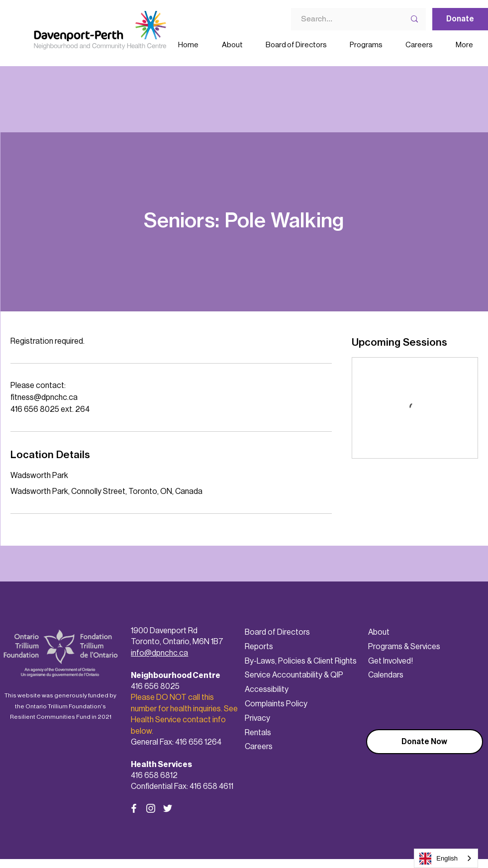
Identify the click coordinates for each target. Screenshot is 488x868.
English (439, 859)
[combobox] (446, 858)
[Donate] (460, 19)
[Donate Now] (425, 742)
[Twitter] (168, 808)
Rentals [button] (258, 732)
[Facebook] (134, 808)
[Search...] (342, 19)
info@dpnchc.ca (159, 653)
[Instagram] (151, 808)
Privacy (257, 718)
